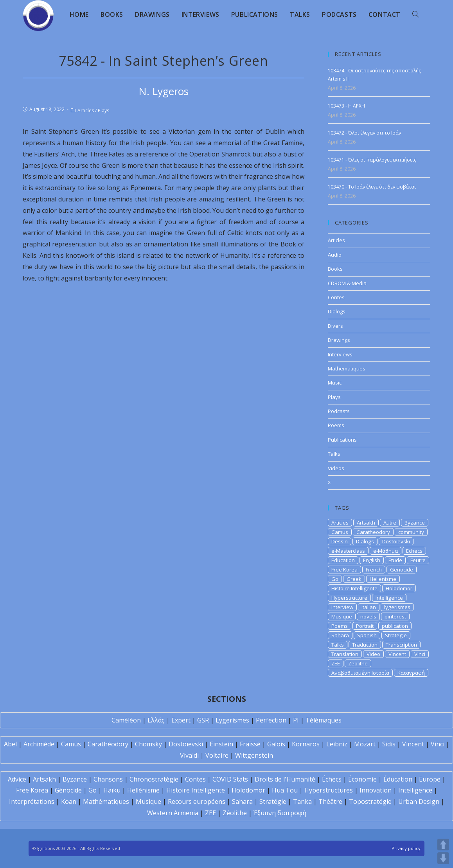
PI (296, 720)
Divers (335, 326)
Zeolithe (358, 663)
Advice (17, 779)
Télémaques (324, 720)
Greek (354, 579)
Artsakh (366, 523)
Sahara (340, 635)
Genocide (402, 570)
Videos (336, 468)
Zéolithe (235, 813)
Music (335, 383)
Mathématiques (106, 802)
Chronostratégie (154, 779)
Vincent (397, 654)
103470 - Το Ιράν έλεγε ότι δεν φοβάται (372, 187)
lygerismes (397, 607)
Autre (390, 523)
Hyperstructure (349, 598)
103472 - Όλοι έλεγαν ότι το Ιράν (364, 133)
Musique (342, 616)
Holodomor (399, 588)
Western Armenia (173, 813)
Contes (336, 297)
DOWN (443, 858)
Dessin (340, 541)
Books (335, 269)
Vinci (420, 654)
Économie (362, 779)
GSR (203, 720)
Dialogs (337, 311)
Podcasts (339, 411)
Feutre (418, 560)
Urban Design (419, 802)
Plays (103, 111)
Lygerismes (232, 720)
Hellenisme (383, 579)
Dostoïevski (186, 744)
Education (343, 560)
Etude (395, 560)
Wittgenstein (254, 755)
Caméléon (126, 720)
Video (373, 654)
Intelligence (389, 598)
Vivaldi (189, 755)
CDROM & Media (347, 283)
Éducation (398, 779)
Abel (10, 744)
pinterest (395, 616)
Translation (345, 654)
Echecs (414, 551)
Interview (342, 607)
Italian (369, 607)
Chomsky (148, 744)
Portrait (365, 626)
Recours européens (197, 802)
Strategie (396, 635)
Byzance (415, 523)
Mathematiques (347, 368)
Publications (342, 440)
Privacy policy (406, 848)
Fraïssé (250, 744)
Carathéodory (108, 744)
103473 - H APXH (346, 106)
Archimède (39, 744)
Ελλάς (156, 720)
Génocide (68, 790)
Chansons (108, 779)
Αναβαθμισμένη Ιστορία (360, 673)
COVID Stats (230, 779)
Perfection (271, 720)
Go (335, 579)
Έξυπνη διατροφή (280, 813)
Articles (86, 111)
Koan (69, 802)
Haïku (112, 790)
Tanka (302, 802)
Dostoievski (396, 541)
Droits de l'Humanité (285, 779)
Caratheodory (373, 532)
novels (368, 616)
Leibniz (337, 744)
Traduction (365, 645)
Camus (340, 532)
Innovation (376, 790)
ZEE (336, 663)
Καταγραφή (411, 673)
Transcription (401, 645)
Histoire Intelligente (354, 588)
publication (395, 626)
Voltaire (217, 755)
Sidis (389, 744)
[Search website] (415, 14)
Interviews (340, 354)
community (411, 532)
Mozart (365, 744)
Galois (276, 744)
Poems (336, 425)
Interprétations (32, 802)
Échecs (332, 779)
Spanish (367, 635)
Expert (181, 720)
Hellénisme (143, 790)
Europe (430, 779)
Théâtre (330, 802)
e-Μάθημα (386, 551)
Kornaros (306, 744)
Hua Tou (285, 790)
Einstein (221, 744)
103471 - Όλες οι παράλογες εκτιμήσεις (372, 160)
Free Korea (344, 570)
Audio (335, 255)
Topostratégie (370, 802)
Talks (334, 454)
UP (443, 845)
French (374, 570)
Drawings (339, 340)
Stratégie (273, 802)
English (372, 560)
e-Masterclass (348, 551)
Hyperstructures (329, 790)
